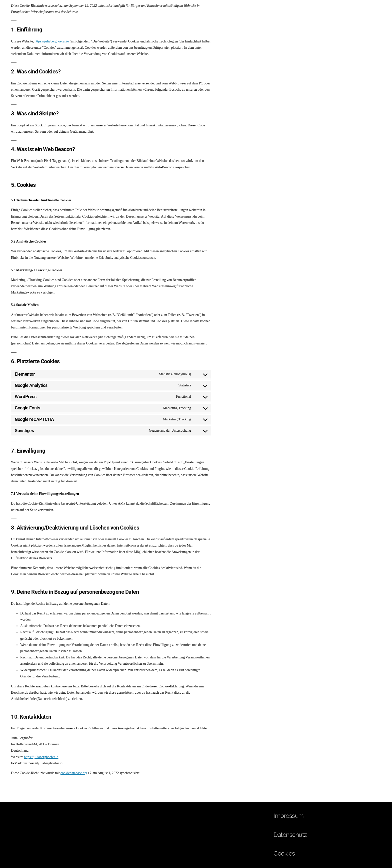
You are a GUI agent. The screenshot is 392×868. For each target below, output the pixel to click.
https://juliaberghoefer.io (52, 41)
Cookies (284, 854)
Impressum (289, 816)
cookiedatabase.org (74, 773)
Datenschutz (290, 835)
